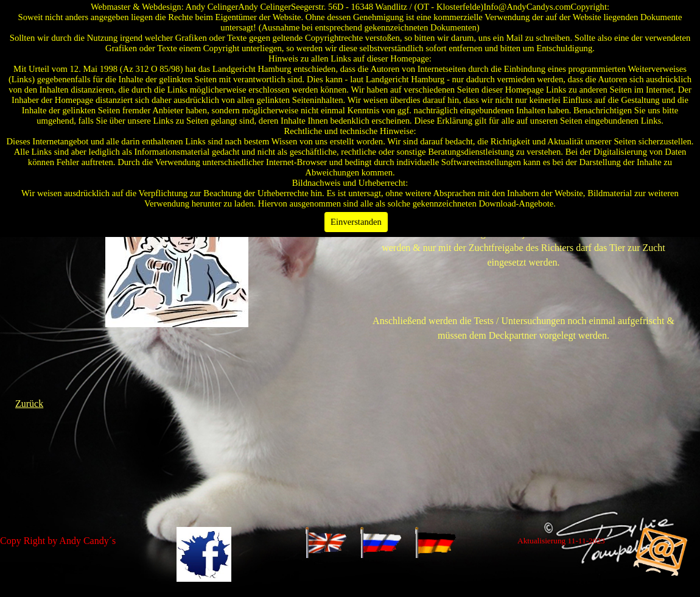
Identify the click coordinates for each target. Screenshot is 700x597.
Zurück (29, 404)
